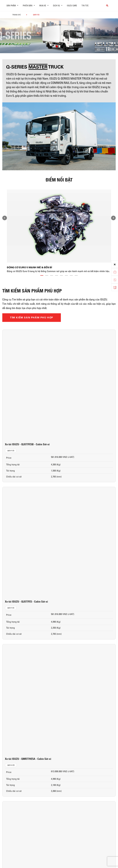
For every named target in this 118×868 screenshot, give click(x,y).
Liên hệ (99, 787)
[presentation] (9, 35)
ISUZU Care (72, 6)
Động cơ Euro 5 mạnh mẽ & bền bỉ (29, 267)
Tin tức (85, 6)
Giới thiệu (100, 772)
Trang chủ (17, 15)
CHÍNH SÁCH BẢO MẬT (16, 850)
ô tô (8, 772)
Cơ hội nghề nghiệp (104, 782)
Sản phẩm (11, 766)
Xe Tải (8, 777)
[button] (57, 47)
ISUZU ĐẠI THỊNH (104, 766)
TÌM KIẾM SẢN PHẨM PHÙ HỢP (32, 318)
